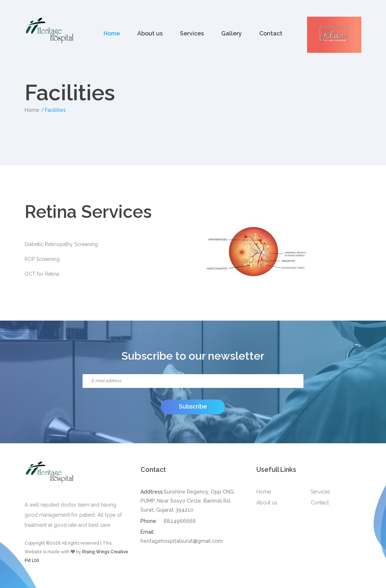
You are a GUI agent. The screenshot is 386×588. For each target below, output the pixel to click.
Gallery (232, 33)
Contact (271, 33)
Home (112, 33)
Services (192, 33)
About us (150, 33)
